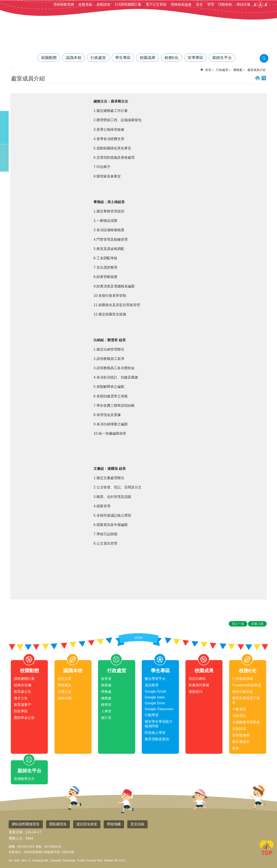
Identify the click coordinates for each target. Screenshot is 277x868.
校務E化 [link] (172, 58)
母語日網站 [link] (197, 679)
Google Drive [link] (155, 703)
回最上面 (267, 848)
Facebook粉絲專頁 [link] (247, 685)
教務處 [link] (106, 685)
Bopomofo (264, 78)
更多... (237, 748)
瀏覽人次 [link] (16, 838)
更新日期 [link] (16, 832)
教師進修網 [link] (241, 735)
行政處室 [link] (98, 58)
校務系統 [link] (85, 4)
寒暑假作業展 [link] (199, 685)
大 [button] (266, 5)
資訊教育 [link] (152, 685)
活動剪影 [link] (225, 4)
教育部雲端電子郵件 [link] (246, 700)
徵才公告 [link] (21, 698)
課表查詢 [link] (239, 716)
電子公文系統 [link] (156, 4)
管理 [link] (211, 4)
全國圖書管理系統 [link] (246, 722)
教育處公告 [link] (23, 692)
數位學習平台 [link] (155, 679)
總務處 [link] (238, 70)
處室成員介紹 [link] (256, 70)
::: (1, 654)
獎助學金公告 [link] (24, 718)
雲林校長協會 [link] (181, 4)
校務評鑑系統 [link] (243, 692)
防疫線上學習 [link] (155, 733)
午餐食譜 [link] (239, 709)
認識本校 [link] (74, 58)
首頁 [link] (199, 4)
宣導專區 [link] (195, 58)
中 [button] (260, 5)
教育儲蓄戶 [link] (23, 705)
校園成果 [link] (148, 58)
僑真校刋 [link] (195, 692)
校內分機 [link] (64, 698)
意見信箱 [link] (137, 824)
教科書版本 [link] (241, 742)
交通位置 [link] (64, 692)
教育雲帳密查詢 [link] (157, 739)
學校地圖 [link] (114, 824)
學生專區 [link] (123, 58)
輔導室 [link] (106, 705)
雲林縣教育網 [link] (64, 4)
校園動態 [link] (49, 58)
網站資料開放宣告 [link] (26, 824)
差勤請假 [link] (103, 4)
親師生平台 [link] (222, 58)
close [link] (138, 637)
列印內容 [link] (258, 78)
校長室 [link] (106, 679)
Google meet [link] (155, 697)
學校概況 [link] (64, 685)
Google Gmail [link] (155, 691)
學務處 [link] (106, 692)
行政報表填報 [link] (243, 679)
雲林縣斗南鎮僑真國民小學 (138, 38)
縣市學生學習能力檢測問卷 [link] (159, 724)
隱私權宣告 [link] (58, 824)
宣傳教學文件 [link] (24, 779)
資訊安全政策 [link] (87, 824)
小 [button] (255, 5)
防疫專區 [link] (21, 711)
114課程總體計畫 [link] (128, 4)
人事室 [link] (106, 711)
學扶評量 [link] (243, 4)
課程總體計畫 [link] (24, 679)
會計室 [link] (106, 718)
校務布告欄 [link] (23, 685)
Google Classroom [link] (159, 709)
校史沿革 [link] (64, 679)
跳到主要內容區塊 (2, 2)
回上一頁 (238, 624)
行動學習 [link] (152, 715)
